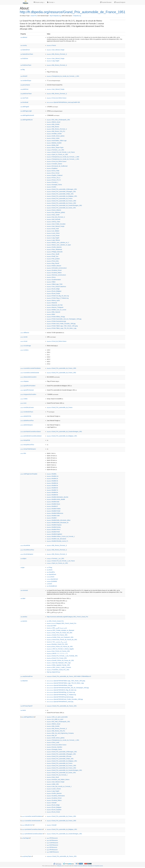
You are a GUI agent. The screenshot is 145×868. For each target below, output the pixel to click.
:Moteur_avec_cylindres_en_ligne (59, 245)
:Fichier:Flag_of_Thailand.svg (58, 298)
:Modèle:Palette (54, 509)
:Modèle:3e (52, 481)
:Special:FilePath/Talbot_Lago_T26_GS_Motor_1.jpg (65, 683)
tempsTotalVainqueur (28, 449)
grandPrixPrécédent (28, 386)
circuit (24, 341)
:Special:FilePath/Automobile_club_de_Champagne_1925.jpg (68, 688)
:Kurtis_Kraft (53, 229)
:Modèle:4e (52, 483)
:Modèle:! (52, 518)
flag (23, 69)
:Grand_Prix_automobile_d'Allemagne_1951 (62, 189)
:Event (50, 570)
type (23, 567)
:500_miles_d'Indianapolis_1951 (58, 120)
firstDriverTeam (26, 65)
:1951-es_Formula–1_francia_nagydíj (60, 649)
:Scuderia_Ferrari (54, 270)
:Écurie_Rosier (53, 293)
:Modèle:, (52, 474)
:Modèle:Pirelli (53, 532)
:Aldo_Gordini (53, 124)
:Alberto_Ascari (54, 122)
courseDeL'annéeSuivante (30, 373)
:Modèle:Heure (53, 504)
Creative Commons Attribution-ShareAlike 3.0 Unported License (88, 866)
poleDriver (25, 89)
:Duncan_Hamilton (55, 747)
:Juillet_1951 (53, 784)
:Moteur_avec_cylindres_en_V (58, 243)
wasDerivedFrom (27, 676)
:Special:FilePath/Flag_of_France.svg (61, 692)
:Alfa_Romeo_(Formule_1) (57, 54)
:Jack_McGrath (54, 219)
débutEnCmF (27, 825)
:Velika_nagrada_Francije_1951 (58, 665)
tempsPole (25, 440)
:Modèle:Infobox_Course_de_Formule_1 (61, 536)
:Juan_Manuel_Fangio (56, 50)
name (23, 710)
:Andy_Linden (53, 138)
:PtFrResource (52, 838)
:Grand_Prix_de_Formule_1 (57, 775)
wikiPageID (25, 107)
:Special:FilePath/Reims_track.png (60, 702)
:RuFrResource (52, 845)
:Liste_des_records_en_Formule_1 (59, 786)
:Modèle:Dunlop (54, 527)
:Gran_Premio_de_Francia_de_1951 (60, 647)
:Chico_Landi (53, 742)
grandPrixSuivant (27, 390)
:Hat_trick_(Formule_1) (56, 217)
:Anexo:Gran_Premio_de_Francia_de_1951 (62, 640)
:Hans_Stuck (53, 777)
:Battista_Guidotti (54, 143)
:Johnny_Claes (53, 222)
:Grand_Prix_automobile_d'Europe (59, 756)
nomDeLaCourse (27, 407)
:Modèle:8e (52, 492)
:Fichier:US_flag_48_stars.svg (58, 296)
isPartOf (24, 76)
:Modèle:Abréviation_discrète (58, 497)
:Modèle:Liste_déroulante (57, 539)
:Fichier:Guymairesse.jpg (56, 321)
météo (24, 399)
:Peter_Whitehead (54, 249)
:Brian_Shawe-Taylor (55, 148)
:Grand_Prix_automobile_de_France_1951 (62, 706)
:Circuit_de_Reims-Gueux (57, 98)
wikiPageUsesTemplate (29, 474)
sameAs (24, 621)
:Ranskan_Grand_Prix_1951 (57, 644)
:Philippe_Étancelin (55, 252)
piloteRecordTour (27, 421)
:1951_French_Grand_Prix (55, 621)
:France (51, 45)
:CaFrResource (52, 843)
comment (24, 590)
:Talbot (51, 282)
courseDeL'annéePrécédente (31, 368)
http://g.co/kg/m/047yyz (54, 672)
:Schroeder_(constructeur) (57, 268)
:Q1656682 (52, 581)
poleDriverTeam (26, 94)
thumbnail (24, 102)
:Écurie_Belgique (54, 291)
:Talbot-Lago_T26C (55, 284)
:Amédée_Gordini (54, 134)
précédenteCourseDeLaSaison (31, 436)
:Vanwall (52, 803)
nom (23, 403)
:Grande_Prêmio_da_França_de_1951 (60, 660)
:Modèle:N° (52, 506)
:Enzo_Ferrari (53, 173)
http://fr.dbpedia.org (55, 16)
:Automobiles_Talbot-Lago (57, 141)
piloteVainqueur (27, 425)
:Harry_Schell (53, 215)
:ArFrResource (52, 840)
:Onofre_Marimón (54, 247)
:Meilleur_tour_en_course (57, 310)
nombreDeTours (27, 412)
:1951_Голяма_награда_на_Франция (61, 630)
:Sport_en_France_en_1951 (57, 154)
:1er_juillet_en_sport (55, 719)
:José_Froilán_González (56, 224)
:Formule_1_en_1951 (56, 150)
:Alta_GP (52, 735)
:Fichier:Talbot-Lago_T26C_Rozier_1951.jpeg (62, 326)
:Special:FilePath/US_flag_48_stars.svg (62, 690)
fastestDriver (25, 50)
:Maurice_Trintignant (55, 307)
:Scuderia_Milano (54, 273)
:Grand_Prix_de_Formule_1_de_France (61, 152)
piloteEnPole (26, 416)
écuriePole (25, 545)
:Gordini (51, 187)
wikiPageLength (26, 111)
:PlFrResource (52, 850)
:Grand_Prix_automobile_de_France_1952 (61, 203)
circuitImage (26, 346)
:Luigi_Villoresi (53, 240)
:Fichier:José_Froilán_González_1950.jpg (61, 324)
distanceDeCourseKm (28, 377)
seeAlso (24, 617)
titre (23, 453)
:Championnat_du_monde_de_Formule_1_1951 (63, 76)
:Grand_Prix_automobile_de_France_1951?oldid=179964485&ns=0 (69, 676)
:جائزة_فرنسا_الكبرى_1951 (57, 628)
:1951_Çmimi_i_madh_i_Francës (59, 667)
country (24, 45)
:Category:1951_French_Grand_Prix (62, 623)
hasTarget (25, 838)
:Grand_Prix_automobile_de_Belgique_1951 (62, 196)
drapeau (25, 381)
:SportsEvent (51, 574)
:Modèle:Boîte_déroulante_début (59, 520)
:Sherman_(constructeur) (56, 275)
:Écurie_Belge (53, 289)
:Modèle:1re (53, 476)
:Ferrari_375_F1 (54, 180)
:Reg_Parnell (53, 263)
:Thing (49, 567)
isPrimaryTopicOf (26, 706)
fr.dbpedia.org (77, 16)
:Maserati (52, 303)
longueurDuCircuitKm (28, 394)
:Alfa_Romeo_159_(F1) (56, 131)
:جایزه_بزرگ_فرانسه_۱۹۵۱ (57, 642)
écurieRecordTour (27, 550)
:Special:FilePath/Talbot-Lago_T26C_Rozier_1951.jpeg (66, 681)
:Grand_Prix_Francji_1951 (57, 658)
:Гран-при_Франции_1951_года (59, 663)
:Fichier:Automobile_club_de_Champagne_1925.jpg (64, 319)
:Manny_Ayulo (53, 300)
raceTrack (24, 98)
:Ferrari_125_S (54, 178)
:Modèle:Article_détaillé (56, 499)
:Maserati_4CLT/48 (55, 305)
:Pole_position (53, 259)
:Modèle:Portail (54, 511)
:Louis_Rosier (53, 236)
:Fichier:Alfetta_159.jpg (56, 317)
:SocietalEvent (52, 586)
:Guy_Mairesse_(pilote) (56, 212)
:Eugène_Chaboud (55, 175)
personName (25, 85)
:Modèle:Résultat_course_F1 (57, 541)
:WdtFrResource (53, 852)
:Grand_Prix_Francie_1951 (57, 635)
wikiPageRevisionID (27, 115)
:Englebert (52, 168)
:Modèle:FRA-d (54, 529)
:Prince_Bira (53, 261)
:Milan (51, 314)
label (23, 598)
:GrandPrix (51, 572)
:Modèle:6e (52, 488)
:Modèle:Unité (53, 516)
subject (23, 558)
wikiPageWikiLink (27, 120)
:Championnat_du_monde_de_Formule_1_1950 (63, 157)
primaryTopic (26, 856)
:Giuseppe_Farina (54, 185)
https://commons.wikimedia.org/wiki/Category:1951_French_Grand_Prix (67, 617)
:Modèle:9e (52, 495)
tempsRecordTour (27, 445)
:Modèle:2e (52, 479)
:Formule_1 (52, 182)
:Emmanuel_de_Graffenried (57, 166)
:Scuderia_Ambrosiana (56, 796)
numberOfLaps (26, 81)
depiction (24, 681)
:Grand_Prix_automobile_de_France (60, 198)
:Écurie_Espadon (54, 810)
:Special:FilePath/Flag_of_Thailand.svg (61, 695)
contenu (25, 350)
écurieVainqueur (27, 554)
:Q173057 (52, 626)
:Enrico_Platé (53, 171)
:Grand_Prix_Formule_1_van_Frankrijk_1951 (62, 656)
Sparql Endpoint (120, 2)
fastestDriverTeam (27, 54)
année (24, 337)
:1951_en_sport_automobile (57, 717)
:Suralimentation (54, 280)
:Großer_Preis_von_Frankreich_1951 (60, 637)
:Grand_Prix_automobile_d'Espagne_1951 (61, 192)
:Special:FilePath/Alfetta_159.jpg (60, 685)
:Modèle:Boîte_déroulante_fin (58, 523)
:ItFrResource (52, 847)
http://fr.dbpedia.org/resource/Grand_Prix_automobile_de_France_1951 (73, 12)
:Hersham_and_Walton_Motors (58, 780)
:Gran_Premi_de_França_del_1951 (60, 633)
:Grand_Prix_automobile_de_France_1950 (61, 201)
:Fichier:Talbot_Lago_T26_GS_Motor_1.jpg (62, 328)
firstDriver (24, 58)
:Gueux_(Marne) (54, 210)
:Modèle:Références (55, 513)
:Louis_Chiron (53, 233)
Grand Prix (34, 16)
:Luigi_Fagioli (53, 61)
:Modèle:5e (52, 485)
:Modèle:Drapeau (54, 525)
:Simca (51, 277)
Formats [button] (51, 2)
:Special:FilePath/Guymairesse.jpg (60, 697)
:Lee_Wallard (53, 231)
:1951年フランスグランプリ (57, 653)
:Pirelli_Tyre (53, 256)
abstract (24, 37)
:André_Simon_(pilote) (56, 136)
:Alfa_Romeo (53, 127)
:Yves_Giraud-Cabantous (56, 287)
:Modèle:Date (53, 502)
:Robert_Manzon (54, 266)
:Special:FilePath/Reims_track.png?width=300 (63, 102)
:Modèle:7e (52, 490)
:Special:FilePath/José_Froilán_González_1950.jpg (65, 699)
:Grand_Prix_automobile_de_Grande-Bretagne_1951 (64, 205)
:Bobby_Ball (53, 145)
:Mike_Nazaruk (54, 312)
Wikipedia (59, 866)
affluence (25, 333)
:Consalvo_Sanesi (54, 164)
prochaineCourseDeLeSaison (31, 432)
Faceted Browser (106, 2)
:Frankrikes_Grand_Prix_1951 (58, 670)
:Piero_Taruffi (53, 254)
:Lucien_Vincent (54, 789)
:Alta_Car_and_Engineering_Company (60, 733)
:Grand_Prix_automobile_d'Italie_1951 (60, 194)
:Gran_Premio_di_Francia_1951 (58, 651)
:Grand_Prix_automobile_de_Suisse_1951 (61, 208)
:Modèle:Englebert (54, 534)
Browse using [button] (39, 2)
